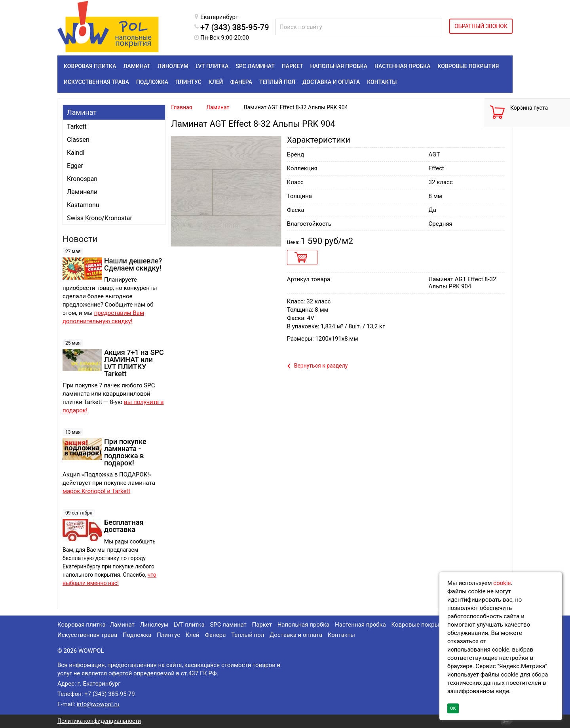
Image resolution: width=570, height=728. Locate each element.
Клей (193, 635)
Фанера (215, 635)
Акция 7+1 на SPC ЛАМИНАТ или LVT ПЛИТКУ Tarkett (134, 363)
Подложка (137, 635)
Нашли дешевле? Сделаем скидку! (133, 264)
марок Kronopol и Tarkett (96, 491)
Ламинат (82, 112)
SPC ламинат (228, 625)
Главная (181, 107)
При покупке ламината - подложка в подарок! (125, 452)
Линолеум (154, 625)
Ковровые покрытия (420, 625)
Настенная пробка (360, 625)
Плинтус (168, 635)
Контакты (341, 635)
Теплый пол (248, 635)
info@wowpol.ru (98, 704)
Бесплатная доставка (124, 526)
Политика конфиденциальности (99, 721)
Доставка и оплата (296, 635)
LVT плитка (189, 625)
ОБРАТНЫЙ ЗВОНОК (481, 26)
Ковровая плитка (82, 625)
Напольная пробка (304, 625)
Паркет (262, 625)
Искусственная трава (87, 635)
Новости (80, 239)
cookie (502, 583)
